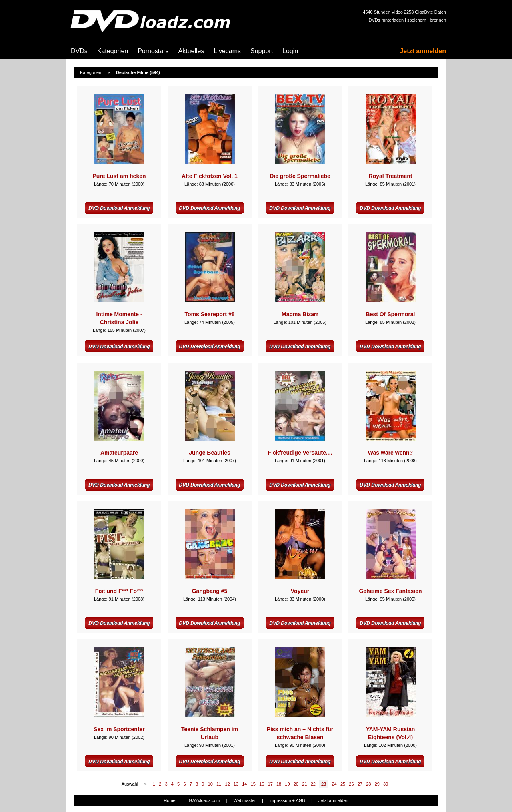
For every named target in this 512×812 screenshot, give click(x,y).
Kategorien (113, 51)
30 (386, 784)
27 (360, 784)
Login (290, 51)
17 (270, 784)
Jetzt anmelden (423, 51)
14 (244, 784)
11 (219, 784)
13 (236, 784)
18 (279, 784)
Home (169, 800)
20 (296, 784)
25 (343, 784)
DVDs (79, 51)
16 (262, 784)
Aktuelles (191, 51)
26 (351, 784)
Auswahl (130, 784)
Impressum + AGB (287, 800)
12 (227, 784)
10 (210, 784)
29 (377, 784)
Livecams (227, 51)
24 (334, 784)
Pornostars (153, 51)
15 (253, 784)
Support (262, 51)
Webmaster (245, 800)
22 (313, 784)
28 (368, 784)
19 (287, 784)
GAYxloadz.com (204, 800)
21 (304, 784)
